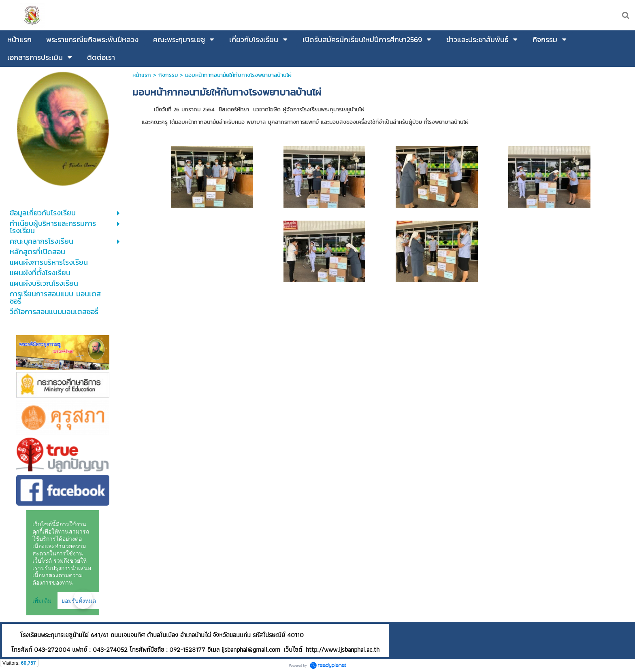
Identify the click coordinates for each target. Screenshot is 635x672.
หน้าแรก (142, 75)
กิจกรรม (168, 75)
